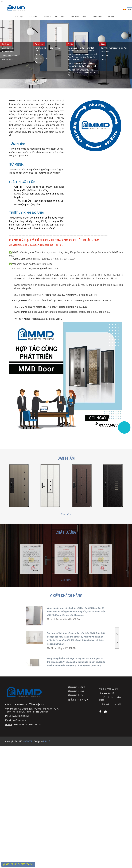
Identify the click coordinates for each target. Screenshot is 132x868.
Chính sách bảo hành (77, 692)
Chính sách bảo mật (76, 696)
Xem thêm (66, 514)
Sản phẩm (34, 17)
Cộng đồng (98, 17)
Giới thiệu (20, 17)
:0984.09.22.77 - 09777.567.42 (18, 864)
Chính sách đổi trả (75, 700)
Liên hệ (111, 17)
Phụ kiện (47, 17)
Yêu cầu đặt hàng (80, 17)
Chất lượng (61, 17)
